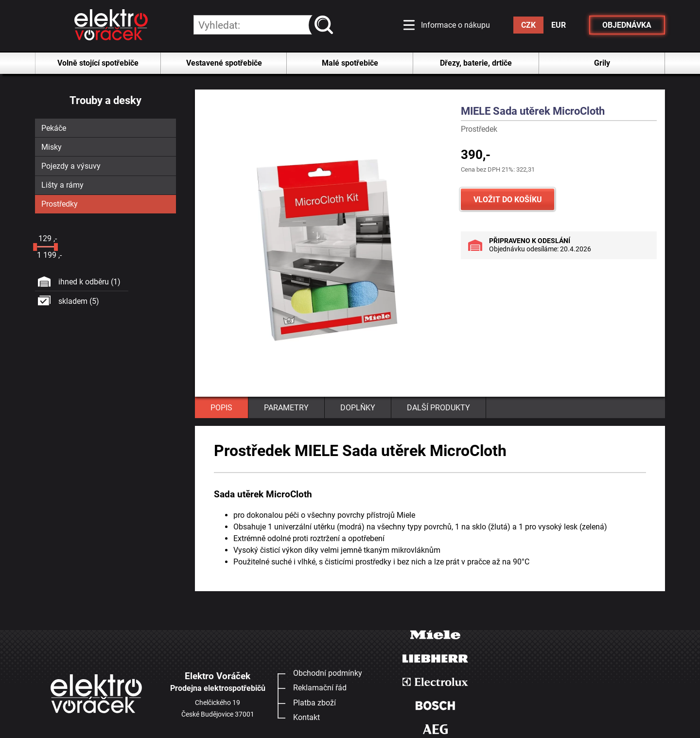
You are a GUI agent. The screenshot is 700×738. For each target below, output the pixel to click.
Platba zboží (315, 703)
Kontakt (306, 717)
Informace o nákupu (455, 25)
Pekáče (54, 128)
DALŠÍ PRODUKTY (438, 408)
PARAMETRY (286, 408)
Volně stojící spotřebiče (98, 63)
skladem (79, 301)
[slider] (35, 247)
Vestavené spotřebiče (224, 63)
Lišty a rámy (62, 185)
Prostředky (60, 204)
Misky (52, 147)
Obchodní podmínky (328, 673)
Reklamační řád (320, 688)
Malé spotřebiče (350, 63)
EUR (559, 25)
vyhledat (326, 25)
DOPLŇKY (358, 408)
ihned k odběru (89, 282)
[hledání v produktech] (263, 25)
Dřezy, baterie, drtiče (476, 63)
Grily (602, 63)
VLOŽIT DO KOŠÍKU (508, 200)
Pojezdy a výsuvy (71, 166)
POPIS (221, 408)
